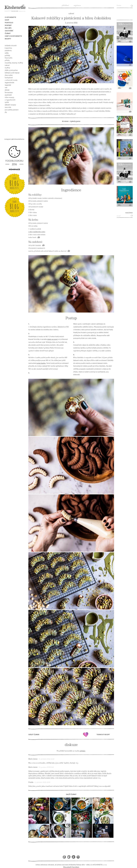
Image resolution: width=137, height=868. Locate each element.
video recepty (9, 97)
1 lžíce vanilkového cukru (37, 232)
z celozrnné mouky (11, 80)
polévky (7, 55)
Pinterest (78, 857)
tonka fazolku (41, 363)
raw (6, 87)
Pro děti (8, 28)
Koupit (39, 237)
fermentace (9, 92)
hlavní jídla (9, 58)
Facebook (64, 857)
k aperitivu (8, 48)
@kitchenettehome (18, 139)
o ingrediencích (10, 100)
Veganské (8, 85)
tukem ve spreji (52, 339)
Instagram (73, 857)
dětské (7, 90)
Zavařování (8, 95)
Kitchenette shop (125, 15)
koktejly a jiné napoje (12, 73)
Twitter (69, 857)
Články (8, 33)
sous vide (8, 107)
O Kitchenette (10, 17)
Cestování (9, 31)
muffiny (7, 68)
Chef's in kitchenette (13, 36)
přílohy (7, 60)
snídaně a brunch (11, 45)
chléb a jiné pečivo (11, 70)
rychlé (7, 102)
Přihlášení (65, 5)
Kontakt (8, 25)
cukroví (7, 65)
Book (15, 124)
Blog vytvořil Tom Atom (71, 867)
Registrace (77, 5)
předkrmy (8, 50)
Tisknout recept (103, 734)
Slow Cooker (9, 75)
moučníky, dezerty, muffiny (14, 63)
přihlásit (82, 751)
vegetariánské (9, 83)
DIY (6, 112)
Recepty (8, 39)
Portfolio (9, 23)
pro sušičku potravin (12, 110)
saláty (7, 53)
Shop (7, 20)
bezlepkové (9, 78)
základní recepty (10, 105)
